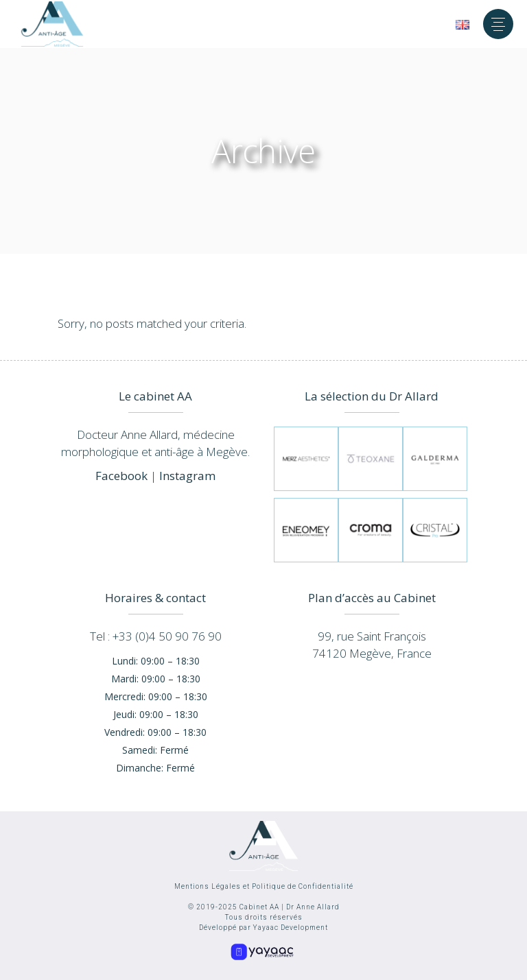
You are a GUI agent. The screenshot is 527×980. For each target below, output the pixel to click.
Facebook (121, 476)
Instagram (187, 476)
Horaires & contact (155, 598)
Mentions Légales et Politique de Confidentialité (264, 886)
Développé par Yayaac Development (263, 928)
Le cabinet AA (155, 396)
